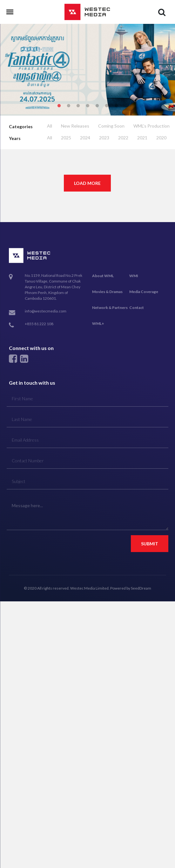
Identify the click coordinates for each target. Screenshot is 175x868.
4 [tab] (88, 106)
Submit (150, 544)
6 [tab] (107, 106)
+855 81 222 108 (39, 324)
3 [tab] (78, 106)
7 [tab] (116, 106)
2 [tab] (69, 106)
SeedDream (141, 588)
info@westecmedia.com (46, 311)
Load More (87, 183)
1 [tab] (59, 106)
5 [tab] (97, 106)
